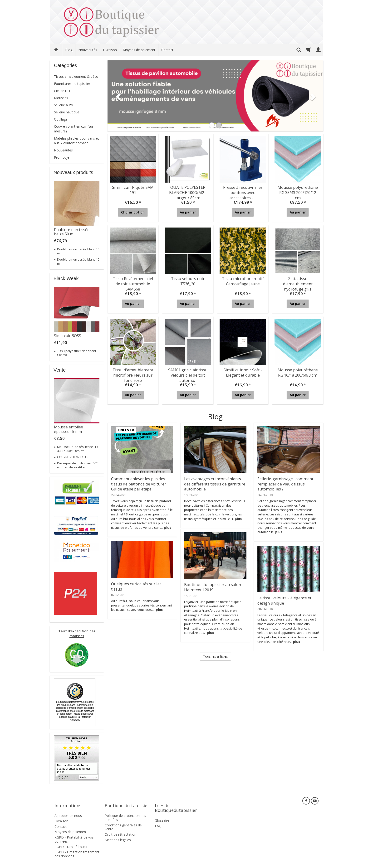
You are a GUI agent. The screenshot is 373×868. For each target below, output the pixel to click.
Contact (167, 50)
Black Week (66, 278)
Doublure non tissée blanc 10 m (78, 261)
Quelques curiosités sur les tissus (140, 583)
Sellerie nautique (67, 112)
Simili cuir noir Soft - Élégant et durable (243, 371)
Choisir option (133, 212)
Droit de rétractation (120, 828)
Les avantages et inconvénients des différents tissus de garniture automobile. (215, 483)
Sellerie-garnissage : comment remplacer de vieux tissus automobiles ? (284, 483)
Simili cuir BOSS (68, 336)
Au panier (188, 212)
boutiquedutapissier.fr (75, 706)
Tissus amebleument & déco (76, 76)
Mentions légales (118, 833)
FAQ (158, 819)
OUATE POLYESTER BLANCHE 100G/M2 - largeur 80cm (188, 191)
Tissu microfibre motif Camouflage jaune (243, 280)
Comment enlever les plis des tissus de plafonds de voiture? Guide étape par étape (137, 483)
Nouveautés (88, 50)
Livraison (110, 50)
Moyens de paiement (139, 50)
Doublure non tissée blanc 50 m (78, 251)
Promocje (62, 157)
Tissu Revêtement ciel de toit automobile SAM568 (133, 282)
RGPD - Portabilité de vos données (74, 833)
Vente (60, 370)
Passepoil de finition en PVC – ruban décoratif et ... (77, 465)
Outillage (61, 119)
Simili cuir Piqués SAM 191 (133, 189)
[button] (117, 96)
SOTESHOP (311, 863)
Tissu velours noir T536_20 (188, 280)
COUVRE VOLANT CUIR (73, 457)
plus (168, 525)
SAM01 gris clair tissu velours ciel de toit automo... (188, 374)
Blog (69, 50)
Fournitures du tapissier (72, 84)
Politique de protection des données (125, 811)
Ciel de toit (62, 91)
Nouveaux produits (73, 172)
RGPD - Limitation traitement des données (77, 847)
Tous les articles (215, 656)
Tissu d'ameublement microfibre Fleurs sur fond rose (133, 374)
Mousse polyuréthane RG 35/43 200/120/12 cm (298, 189)
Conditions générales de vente (123, 820)
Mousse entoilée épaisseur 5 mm (69, 429)
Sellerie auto (64, 105)
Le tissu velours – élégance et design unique (283, 599)
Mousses (61, 98)
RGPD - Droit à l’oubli (71, 840)
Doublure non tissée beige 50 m (72, 232)
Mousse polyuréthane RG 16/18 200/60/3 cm (298, 371)
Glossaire (162, 814)
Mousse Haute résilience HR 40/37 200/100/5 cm (77, 449)
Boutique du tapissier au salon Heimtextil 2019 (210, 586)
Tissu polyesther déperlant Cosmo (77, 353)
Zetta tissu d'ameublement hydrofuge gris (298, 282)
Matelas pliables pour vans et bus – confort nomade (76, 141)
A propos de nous (68, 809)
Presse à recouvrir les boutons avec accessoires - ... (243, 191)
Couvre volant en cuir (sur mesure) (74, 129)
